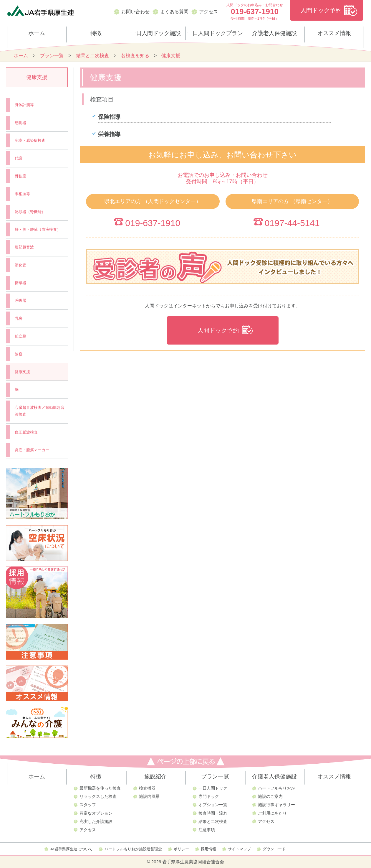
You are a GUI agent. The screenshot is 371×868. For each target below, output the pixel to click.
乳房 (19, 318)
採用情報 (208, 849)
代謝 (19, 158)
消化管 (20, 265)
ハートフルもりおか (276, 788)
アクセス (208, 12)
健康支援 (22, 372)
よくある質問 (174, 12)
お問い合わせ (135, 12)
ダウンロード (274, 849)
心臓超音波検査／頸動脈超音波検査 (40, 411)
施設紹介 (155, 776)
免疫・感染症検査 (30, 140)
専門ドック (209, 796)
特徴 (96, 33)
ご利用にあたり (272, 813)
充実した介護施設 (96, 821)
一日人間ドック (213, 788)
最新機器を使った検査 (100, 788)
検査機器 (147, 788)
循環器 (20, 283)
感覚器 (20, 123)
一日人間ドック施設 (156, 33)
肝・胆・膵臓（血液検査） (38, 229)
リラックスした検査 (98, 796)
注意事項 (207, 830)
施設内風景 (149, 796)
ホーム (37, 33)
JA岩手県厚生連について (71, 849)
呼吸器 (20, 300)
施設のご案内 (270, 796)
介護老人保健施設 (274, 33)
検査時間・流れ (213, 813)
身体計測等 (24, 105)
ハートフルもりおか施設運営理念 (133, 849)
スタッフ (88, 805)
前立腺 (20, 336)
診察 (19, 354)
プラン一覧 (215, 776)
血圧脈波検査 (26, 432)
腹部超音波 (24, 247)
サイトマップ (239, 849)
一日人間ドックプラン (215, 33)
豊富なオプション (96, 813)
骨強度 (20, 176)
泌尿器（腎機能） (30, 212)
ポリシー (181, 849)
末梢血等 (22, 194)
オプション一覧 (213, 805)
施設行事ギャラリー (276, 805)
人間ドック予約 (321, 10)
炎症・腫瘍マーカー (32, 450)
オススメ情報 (334, 33)
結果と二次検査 (213, 821)
